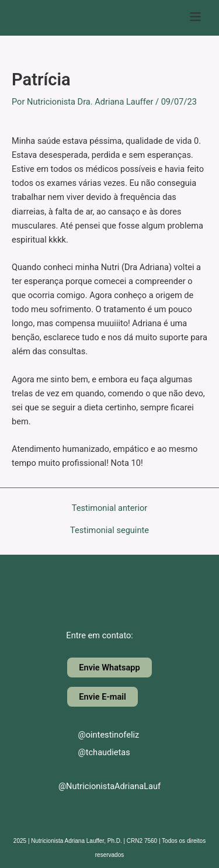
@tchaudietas (94, 752)
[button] (196, 18)
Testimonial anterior (110, 508)
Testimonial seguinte (109, 530)
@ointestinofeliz (99, 735)
